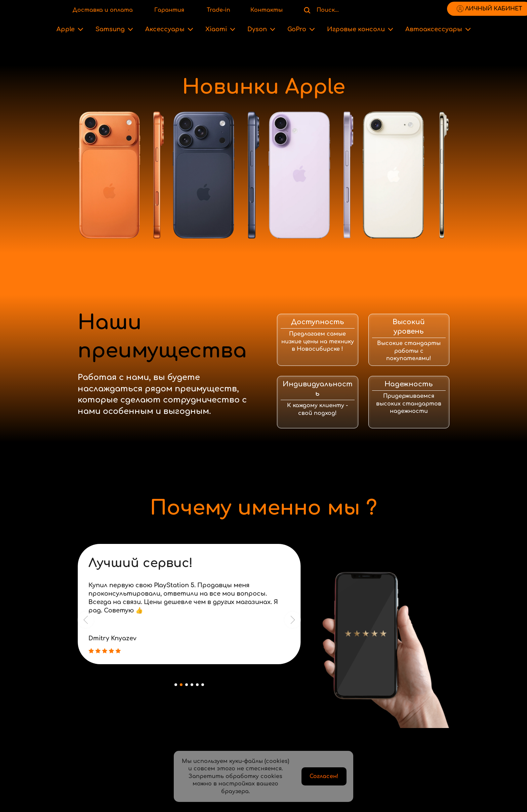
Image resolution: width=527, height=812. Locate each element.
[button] (86, 620)
